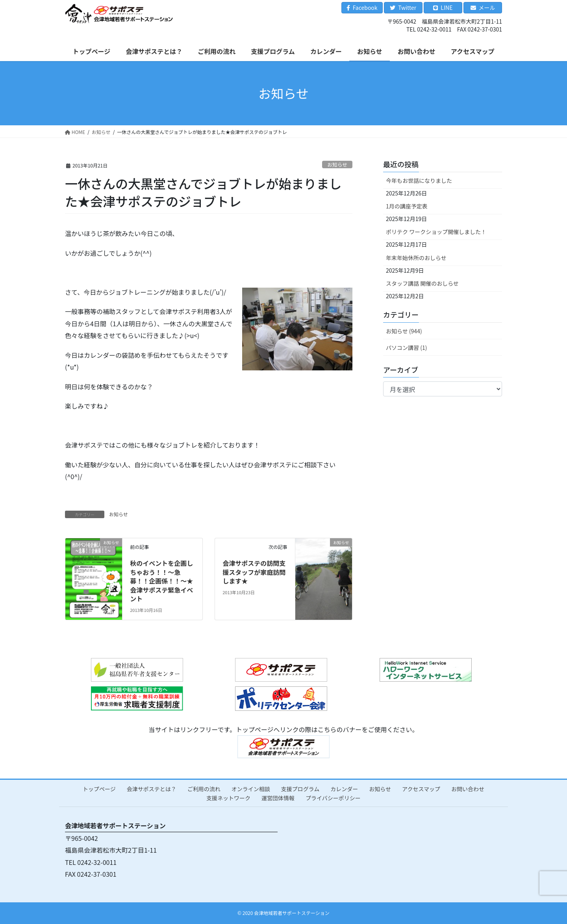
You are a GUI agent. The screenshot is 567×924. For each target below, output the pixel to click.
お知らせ (337, 165)
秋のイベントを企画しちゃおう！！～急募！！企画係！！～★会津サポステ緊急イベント (161, 581)
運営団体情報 (278, 798)
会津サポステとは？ (152, 789)
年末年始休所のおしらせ (416, 258)
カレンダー (344, 789)
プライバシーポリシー (333, 798)
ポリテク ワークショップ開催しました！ (436, 232)
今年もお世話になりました (419, 180)
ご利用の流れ (204, 789)
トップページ (99, 789)
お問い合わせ (468, 789)
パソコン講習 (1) (406, 348)
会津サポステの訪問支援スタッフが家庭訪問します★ (254, 572)
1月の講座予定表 (407, 206)
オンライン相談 (251, 789)
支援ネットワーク (228, 798)
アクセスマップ (421, 789)
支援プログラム (300, 789)
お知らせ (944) (404, 331)
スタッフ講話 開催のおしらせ (422, 283)
